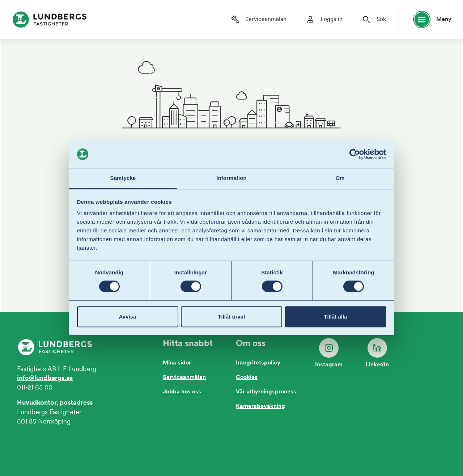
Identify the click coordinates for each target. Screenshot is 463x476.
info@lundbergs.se (45, 378)
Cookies (247, 378)
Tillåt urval (232, 317)
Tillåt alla (336, 317)
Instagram (329, 353)
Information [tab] (231, 178)
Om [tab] (340, 178)
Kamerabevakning (260, 407)
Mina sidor (177, 363)
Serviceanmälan (184, 378)
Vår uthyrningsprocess (266, 392)
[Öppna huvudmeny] (429, 20)
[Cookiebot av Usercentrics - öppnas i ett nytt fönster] (355, 154)
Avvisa (128, 317)
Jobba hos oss (182, 392)
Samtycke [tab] (123, 178)
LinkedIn (377, 353)
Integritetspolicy (258, 363)
